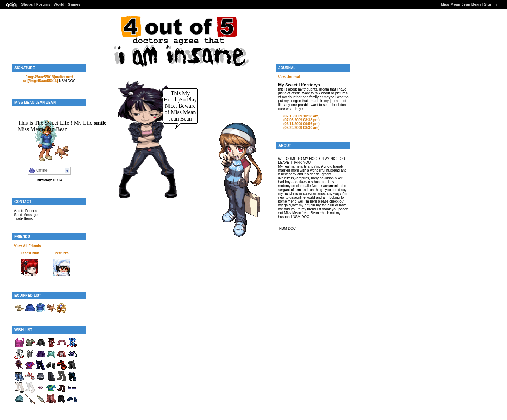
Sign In (491, 4)
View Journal (289, 77)
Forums (43, 4)
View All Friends (28, 246)
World (59, 4)
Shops (27, 4)
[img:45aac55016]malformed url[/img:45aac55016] (48, 79)
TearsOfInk (30, 253)
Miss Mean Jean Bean (461, 4)
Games (74, 4)
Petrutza (61, 253)
